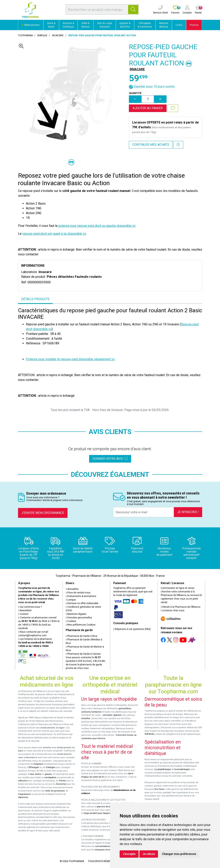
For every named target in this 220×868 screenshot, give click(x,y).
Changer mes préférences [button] (179, 854)
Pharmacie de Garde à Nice (81, 636)
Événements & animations (81, 596)
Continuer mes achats (151, 145)
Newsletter (25, 610)
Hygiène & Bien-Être (125, 25)
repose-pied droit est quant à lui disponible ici (54, 234)
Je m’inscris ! (188, 512)
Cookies (71, 621)
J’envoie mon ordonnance (43, 513)
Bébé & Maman (86, 25)
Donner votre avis (110, 459)
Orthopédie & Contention (145, 25)
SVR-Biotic (150, 734)
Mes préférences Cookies (81, 625)
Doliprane (38, 764)
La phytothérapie (163, 769)
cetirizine (23, 781)
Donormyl (61, 784)
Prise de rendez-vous (78, 593)
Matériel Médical (164, 25)
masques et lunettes (105, 850)
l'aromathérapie (182, 769)
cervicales (107, 715)
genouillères (125, 708)
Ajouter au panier (148, 108)
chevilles (86, 718)
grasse (48, 774)
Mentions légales (76, 614)
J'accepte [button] (129, 854)
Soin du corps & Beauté (105, 25)
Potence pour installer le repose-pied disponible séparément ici (70, 359)
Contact (23, 614)
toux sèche (35, 774)
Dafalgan (51, 767)
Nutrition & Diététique (68, 25)
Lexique (71, 600)
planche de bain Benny (108, 807)
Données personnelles (79, 618)
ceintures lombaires (91, 712)
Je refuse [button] (149, 854)
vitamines (23, 797)
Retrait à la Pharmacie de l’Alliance (181, 607)
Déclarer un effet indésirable (82, 603)
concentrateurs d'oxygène (108, 846)
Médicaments (31, 25)
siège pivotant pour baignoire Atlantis (102, 813)
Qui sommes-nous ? (30, 607)
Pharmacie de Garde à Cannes (83, 654)
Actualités (72, 589)
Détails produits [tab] (35, 299)
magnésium (24, 794)
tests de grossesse (55, 791)
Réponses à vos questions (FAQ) (132, 629)
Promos (194, 25)
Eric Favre (160, 789)
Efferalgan (34, 767)
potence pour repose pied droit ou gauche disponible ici (97, 226)
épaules (117, 715)
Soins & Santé (51, 25)
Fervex (62, 781)
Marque (42, 35)
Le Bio (179, 25)
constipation (50, 777)
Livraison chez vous (173, 610)
